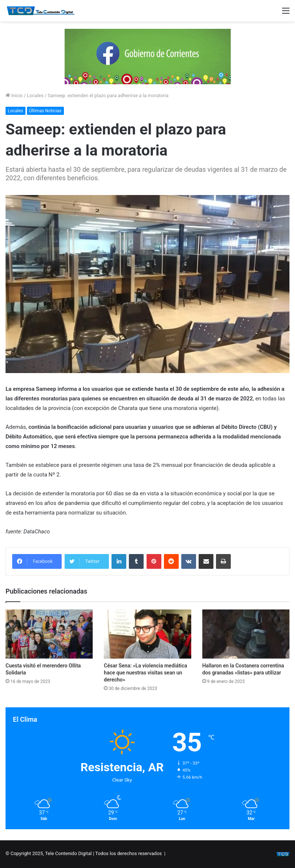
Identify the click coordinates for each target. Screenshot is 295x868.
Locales (35, 95)
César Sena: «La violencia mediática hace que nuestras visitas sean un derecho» (145, 673)
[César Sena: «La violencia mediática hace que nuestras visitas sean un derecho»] (147, 634)
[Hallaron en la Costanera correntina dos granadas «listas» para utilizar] (246, 634)
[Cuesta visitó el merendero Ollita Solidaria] (49, 634)
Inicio (14, 95)
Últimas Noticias (45, 111)
